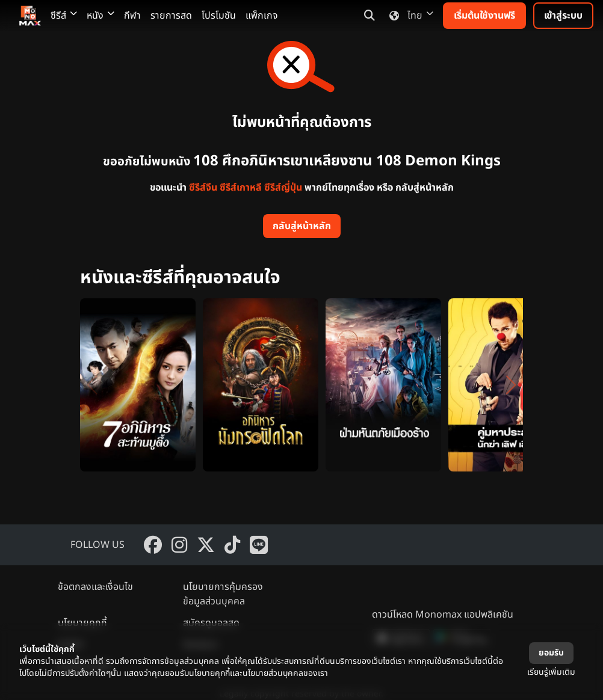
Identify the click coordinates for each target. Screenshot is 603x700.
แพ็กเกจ (262, 16)
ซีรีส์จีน (203, 188)
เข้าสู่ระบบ (563, 16)
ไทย (409, 16)
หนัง (100, 16)
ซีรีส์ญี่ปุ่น (283, 188)
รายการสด (171, 16)
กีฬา (132, 16)
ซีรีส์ (64, 16)
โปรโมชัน (219, 16)
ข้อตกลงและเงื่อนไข (95, 587)
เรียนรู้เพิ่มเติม (551, 672)
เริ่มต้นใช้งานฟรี (484, 16)
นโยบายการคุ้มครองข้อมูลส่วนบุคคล (223, 594)
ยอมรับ (551, 653)
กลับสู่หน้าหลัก (302, 226)
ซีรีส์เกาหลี (241, 188)
